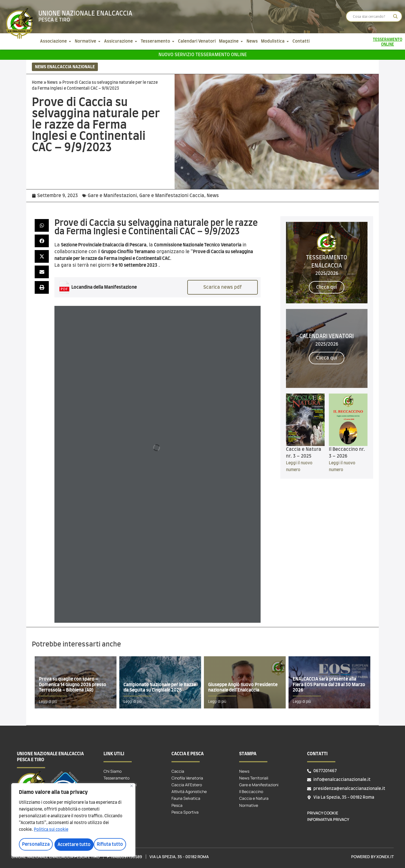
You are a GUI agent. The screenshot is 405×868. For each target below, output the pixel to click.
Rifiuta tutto (71, 845)
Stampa (248, 754)
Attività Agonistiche (189, 791)
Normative (249, 805)
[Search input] (371, 16)
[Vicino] (132, 787)
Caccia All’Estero (187, 785)
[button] (42, 225)
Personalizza (36, 845)
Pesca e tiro (54, 20)
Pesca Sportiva (185, 812)
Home (37, 83)
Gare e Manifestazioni (112, 196)
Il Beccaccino (251, 791)
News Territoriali (254, 778)
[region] (73, 820)
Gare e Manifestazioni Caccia (172, 196)
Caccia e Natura (254, 798)
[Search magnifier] (395, 16)
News (52, 83)
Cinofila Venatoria (187, 778)
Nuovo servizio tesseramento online (203, 55)
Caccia (178, 771)
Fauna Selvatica (186, 798)
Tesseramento (116, 778)
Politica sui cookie (51, 831)
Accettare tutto (108, 845)
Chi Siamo (113, 771)
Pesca (177, 805)
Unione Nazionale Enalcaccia (85, 14)
